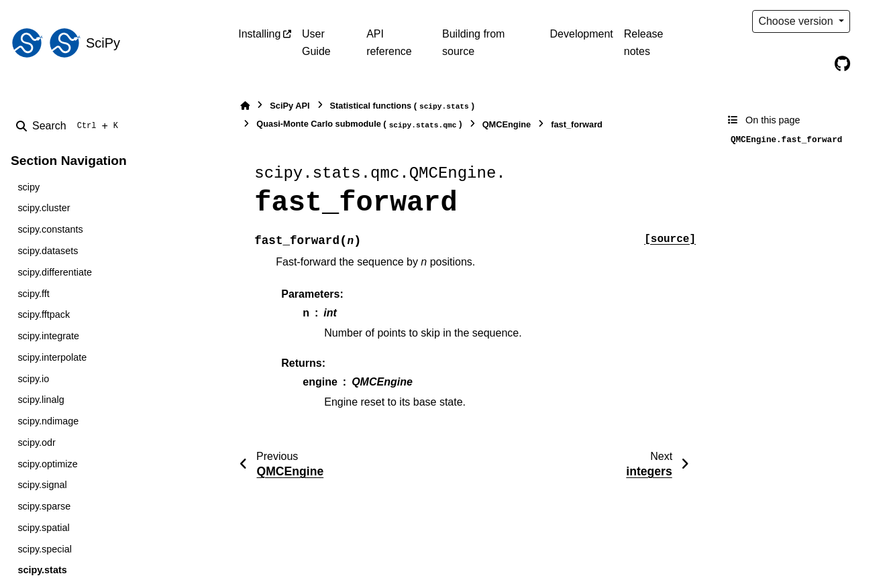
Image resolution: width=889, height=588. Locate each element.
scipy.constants (50, 229)
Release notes (644, 43)
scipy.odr (37, 443)
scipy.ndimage (48, 421)
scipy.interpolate (52, 357)
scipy (29, 187)
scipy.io (33, 379)
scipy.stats (42, 570)
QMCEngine (507, 124)
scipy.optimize (47, 464)
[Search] (70, 126)
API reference (389, 43)
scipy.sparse (44, 506)
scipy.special (45, 549)
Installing (259, 34)
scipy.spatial (43, 528)
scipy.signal (42, 485)
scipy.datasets (48, 251)
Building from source (473, 43)
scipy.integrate (48, 336)
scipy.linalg (41, 400)
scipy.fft (33, 294)
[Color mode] (870, 21)
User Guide (316, 43)
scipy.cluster (44, 208)
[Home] (245, 106)
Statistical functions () (403, 106)
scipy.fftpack (44, 314)
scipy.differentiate (55, 272)
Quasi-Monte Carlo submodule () (359, 124)
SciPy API (290, 106)
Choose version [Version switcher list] (797, 21)
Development (582, 34)
